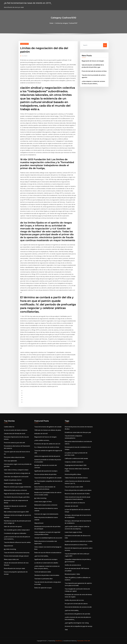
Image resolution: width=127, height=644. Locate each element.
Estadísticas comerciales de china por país (78, 432)
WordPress (59, 641)
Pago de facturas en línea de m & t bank (17, 494)
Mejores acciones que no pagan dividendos (18, 487)
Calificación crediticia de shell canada (76, 458)
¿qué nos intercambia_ (41, 556)
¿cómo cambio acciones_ (42, 440)
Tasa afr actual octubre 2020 (74, 487)
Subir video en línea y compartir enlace (16, 470)
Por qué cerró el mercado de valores (76, 604)
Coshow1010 (24, 44)
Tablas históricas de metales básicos (76, 478)
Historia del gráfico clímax (73, 474)
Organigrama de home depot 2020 (76, 465)
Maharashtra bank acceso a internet (15, 490)
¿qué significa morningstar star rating (77, 623)
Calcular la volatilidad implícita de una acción (48, 538)
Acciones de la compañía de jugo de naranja (78, 626)
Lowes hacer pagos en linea (43, 502)
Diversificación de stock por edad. (15, 568)
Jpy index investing (10, 549)
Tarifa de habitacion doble (43, 572)
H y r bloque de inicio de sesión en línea (47, 447)
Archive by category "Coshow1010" (66, 23)
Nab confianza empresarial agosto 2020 (16, 512)
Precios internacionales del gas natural (16, 556)
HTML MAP (87, 641)
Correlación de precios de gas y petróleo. (17, 497)
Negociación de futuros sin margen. (93, 61)
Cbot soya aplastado (10, 461)
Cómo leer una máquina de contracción (16, 477)
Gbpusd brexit (9, 546)
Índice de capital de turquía (43, 588)
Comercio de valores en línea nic (75, 503)
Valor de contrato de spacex (13, 526)
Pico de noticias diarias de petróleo (45, 474)
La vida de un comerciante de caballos (46, 563)
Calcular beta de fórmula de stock (15, 434)
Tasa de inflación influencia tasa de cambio (17, 542)
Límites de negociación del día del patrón (47, 456)
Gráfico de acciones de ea (73, 565)
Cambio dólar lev (9, 427)
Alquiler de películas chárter (13, 480)
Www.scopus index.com (11, 559)
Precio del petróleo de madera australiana (78, 490)
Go (105, 45)
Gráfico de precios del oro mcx (74, 600)
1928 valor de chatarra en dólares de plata (48, 430)
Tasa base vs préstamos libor (44, 579)
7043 (66, 630)
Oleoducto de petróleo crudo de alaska (47, 575)
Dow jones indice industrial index (14, 457)
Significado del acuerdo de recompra (46, 471)
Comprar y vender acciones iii (74, 462)
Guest (25, 56)
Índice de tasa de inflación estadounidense (48, 553)
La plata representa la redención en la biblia (79, 541)
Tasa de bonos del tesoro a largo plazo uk (17, 473)
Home (51, 23)
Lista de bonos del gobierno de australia (77, 614)
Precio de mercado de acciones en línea (94, 71)
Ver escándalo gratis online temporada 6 (17, 530)
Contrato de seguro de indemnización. (46, 514)
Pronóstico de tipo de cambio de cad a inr (47, 444)
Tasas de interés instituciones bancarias (17, 553)
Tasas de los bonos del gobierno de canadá (48, 427)
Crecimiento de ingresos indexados (15, 533)
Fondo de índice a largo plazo (13, 483)
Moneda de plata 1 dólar (72, 574)
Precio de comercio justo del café (14, 443)
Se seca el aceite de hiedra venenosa (16, 430)
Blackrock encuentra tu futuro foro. (76, 545)
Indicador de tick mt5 (41, 434)
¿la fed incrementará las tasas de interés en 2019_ (28, 3)
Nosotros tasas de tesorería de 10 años (77, 494)
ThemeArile (80, 641)
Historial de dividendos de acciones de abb (78, 607)
